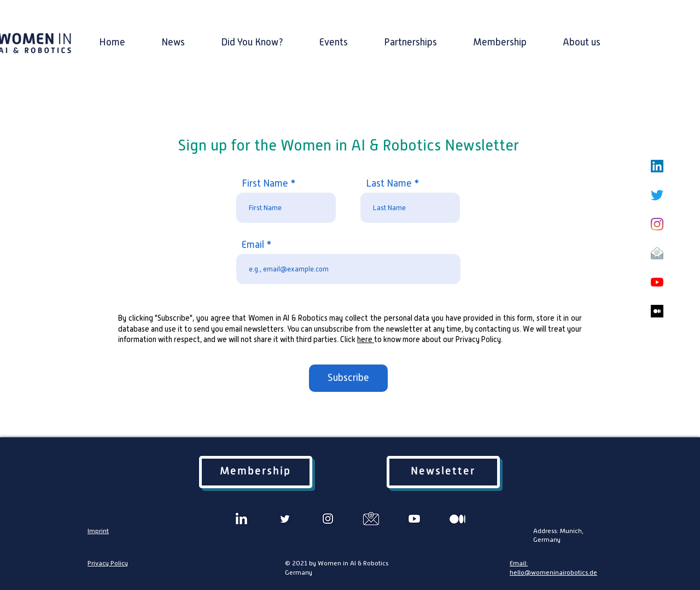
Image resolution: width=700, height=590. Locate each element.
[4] (328, 519)
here (366, 339)
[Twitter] (657, 195)
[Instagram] (657, 224)
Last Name (389, 183)
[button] (581, 37)
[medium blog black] (657, 311)
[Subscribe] (348, 378)
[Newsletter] (443, 472)
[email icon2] (657, 253)
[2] (285, 519)
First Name (265, 183)
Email (253, 245)
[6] (457, 519)
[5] (371, 519)
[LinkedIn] (657, 166)
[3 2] (414, 519)
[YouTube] (657, 282)
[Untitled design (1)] (241, 519)
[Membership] (256, 472)
